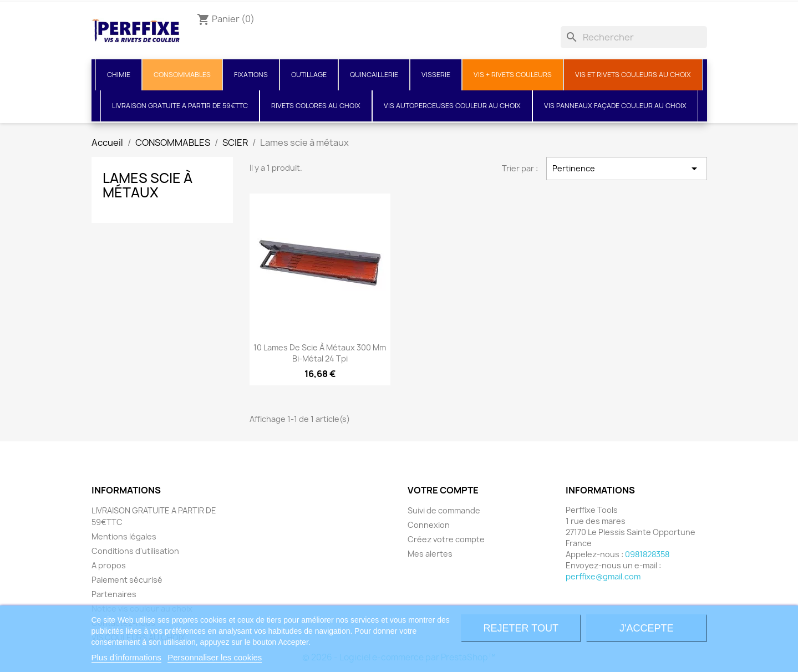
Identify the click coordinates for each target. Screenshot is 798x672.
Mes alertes (430, 554)
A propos (109, 565)
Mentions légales (124, 536)
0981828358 (647, 554)
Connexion (429, 525)
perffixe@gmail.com (603, 576)
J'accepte (646, 628)
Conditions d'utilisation (135, 551)
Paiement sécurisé (127, 580)
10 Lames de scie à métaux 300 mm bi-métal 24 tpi (320, 353)
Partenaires (114, 594)
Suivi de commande (444, 510)
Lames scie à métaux (148, 185)
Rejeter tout (521, 628)
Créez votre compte (446, 539)
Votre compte (443, 490)
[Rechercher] (634, 37)
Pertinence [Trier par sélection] (626, 169)
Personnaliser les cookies (215, 657)
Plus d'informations (126, 657)
